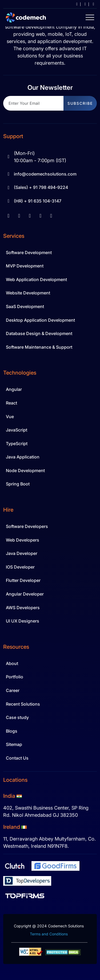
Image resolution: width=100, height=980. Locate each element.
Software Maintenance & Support (39, 347)
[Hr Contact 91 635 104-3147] (50, 201)
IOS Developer (20, 567)
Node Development (25, 470)
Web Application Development (36, 279)
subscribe (80, 103)
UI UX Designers (23, 621)
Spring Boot (18, 484)
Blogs (12, 731)
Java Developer (22, 553)
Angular (14, 389)
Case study (17, 717)
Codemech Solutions (66, 926)
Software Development (29, 252)
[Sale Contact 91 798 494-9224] (50, 188)
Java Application (23, 457)
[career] (83, 4)
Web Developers (23, 540)
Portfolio (15, 677)
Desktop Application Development (40, 320)
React (11, 403)
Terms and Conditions (49, 934)
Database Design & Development (39, 333)
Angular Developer (25, 594)
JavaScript (17, 430)
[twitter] (51, 216)
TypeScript (17, 444)
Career (13, 690)
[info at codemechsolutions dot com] (75, 4)
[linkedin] (19, 216)
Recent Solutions (23, 704)
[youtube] (30, 216)
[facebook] (9, 216)
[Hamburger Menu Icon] (90, 17)
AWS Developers (23, 608)
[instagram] (41, 216)
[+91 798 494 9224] (91, 4)
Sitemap (14, 744)
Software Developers (27, 526)
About (12, 663)
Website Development (28, 293)
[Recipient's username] (33, 103)
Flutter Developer (23, 580)
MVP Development (25, 266)
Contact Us (17, 758)
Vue (10, 417)
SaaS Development (25, 306)
